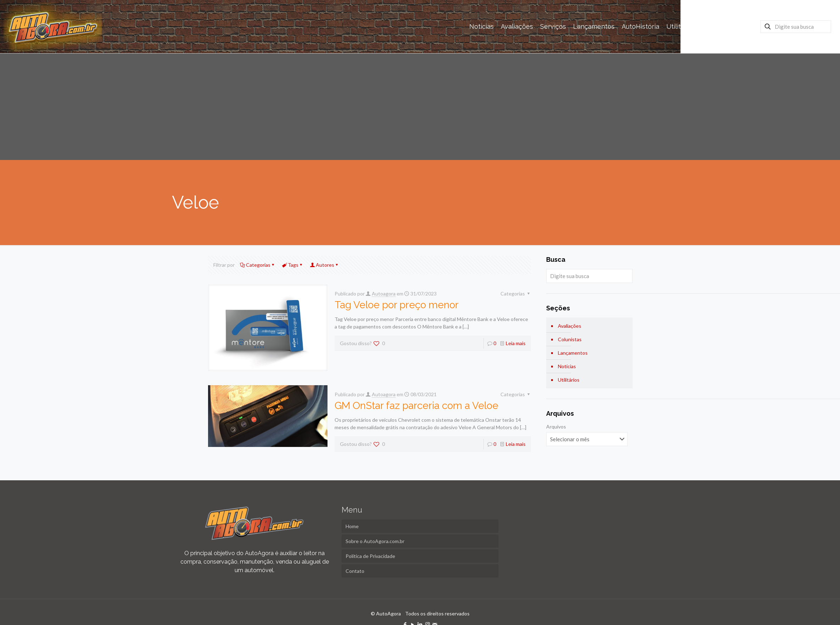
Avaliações (570, 326)
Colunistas (570, 339)
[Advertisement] (420, 107)
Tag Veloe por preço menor (397, 305)
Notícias (567, 366)
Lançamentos (573, 353)
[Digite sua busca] (796, 27)
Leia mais (516, 343)
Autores (324, 265)
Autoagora (384, 294)
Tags (293, 265)
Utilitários (569, 380)
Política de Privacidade (370, 556)
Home (352, 526)
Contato (355, 571)
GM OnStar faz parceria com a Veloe (416, 406)
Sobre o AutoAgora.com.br (375, 541)
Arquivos (556, 427)
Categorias (258, 265)
